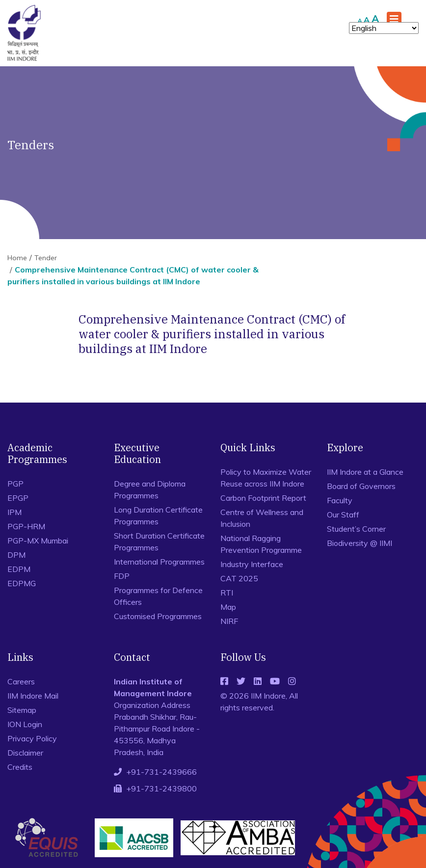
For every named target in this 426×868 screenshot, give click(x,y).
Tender (46, 258)
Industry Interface (252, 564)
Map (228, 607)
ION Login (25, 724)
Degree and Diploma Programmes (150, 489)
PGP (15, 484)
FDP (122, 576)
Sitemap (22, 710)
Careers (21, 681)
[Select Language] (384, 28)
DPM (16, 555)
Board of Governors (361, 486)
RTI (227, 593)
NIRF (229, 621)
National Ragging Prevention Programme (261, 544)
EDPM (19, 569)
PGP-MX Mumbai (38, 541)
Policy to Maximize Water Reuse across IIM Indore (266, 478)
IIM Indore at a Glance (365, 472)
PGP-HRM (26, 526)
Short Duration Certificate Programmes (159, 542)
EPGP (18, 498)
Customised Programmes (158, 616)
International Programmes (159, 562)
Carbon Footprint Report (263, 498)
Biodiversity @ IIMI (359, 543)
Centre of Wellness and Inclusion (262, 518)
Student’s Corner (356, 529)
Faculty (340, 500)
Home (17, 258)
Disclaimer (25, 753)
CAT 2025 (239, 578)
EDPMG (22, 583)
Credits (20, 767)
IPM (14, 512)
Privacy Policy (32, 738)
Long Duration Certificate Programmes (158, 515)
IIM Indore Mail (33, 696)
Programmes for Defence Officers (158, 596)
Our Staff (343, 515)
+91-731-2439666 (161, 772)
